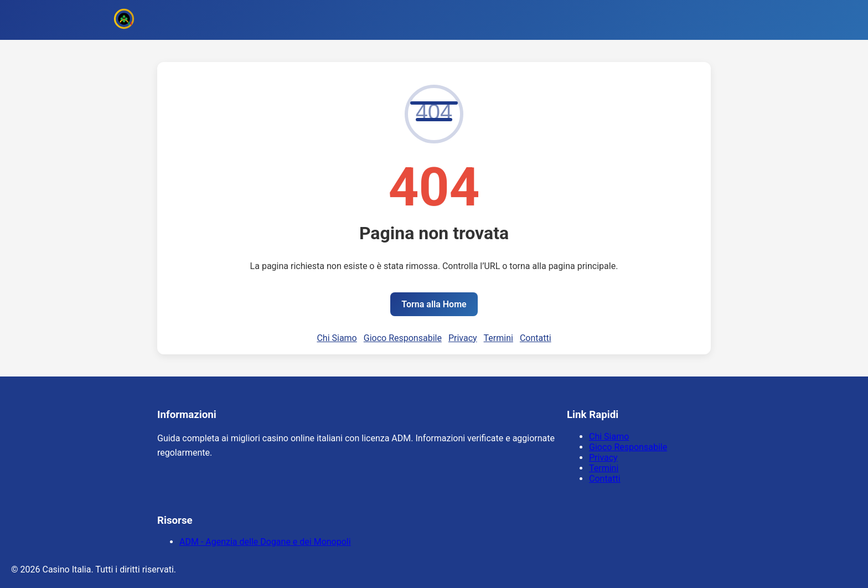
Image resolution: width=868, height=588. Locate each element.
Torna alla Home (434, 304)
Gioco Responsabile (403, 338)
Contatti (536, 338)
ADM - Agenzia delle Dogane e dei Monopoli (265, 542)
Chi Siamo (337, 338)
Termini (498, 338)
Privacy (463, 338)
